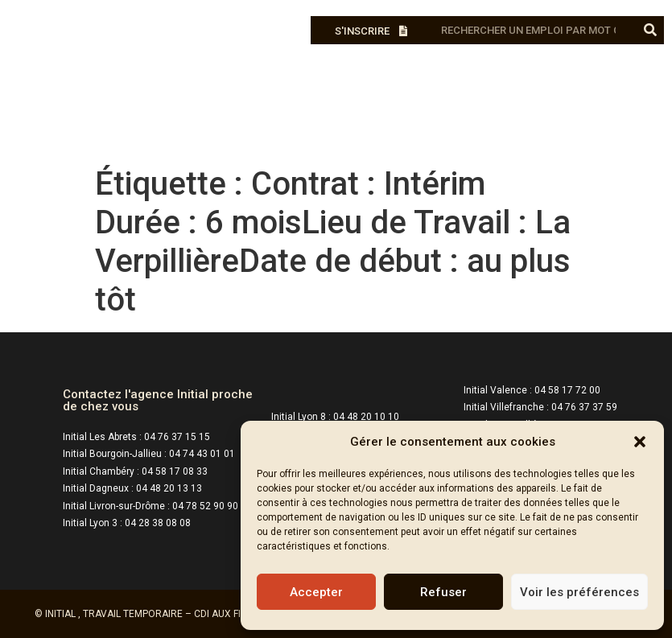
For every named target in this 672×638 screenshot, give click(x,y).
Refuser (443, 592)
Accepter (316, 592)
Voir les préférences (579, 592)
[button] (640, 442)
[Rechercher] (650, 30)
